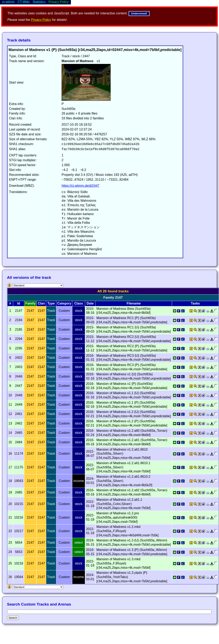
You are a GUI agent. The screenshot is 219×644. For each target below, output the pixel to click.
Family (30, 303)
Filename (134, 303)
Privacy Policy (41, 20)
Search (13, 618)
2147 (30, 311)
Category (64, 303)
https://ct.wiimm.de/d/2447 (80, 186)
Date (90, 303)
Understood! (139, 13)
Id (19, 303)
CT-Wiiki (24, 2)
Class (79, 303)
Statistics (39, 2)
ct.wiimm (8, 2)
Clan (41, 303)
